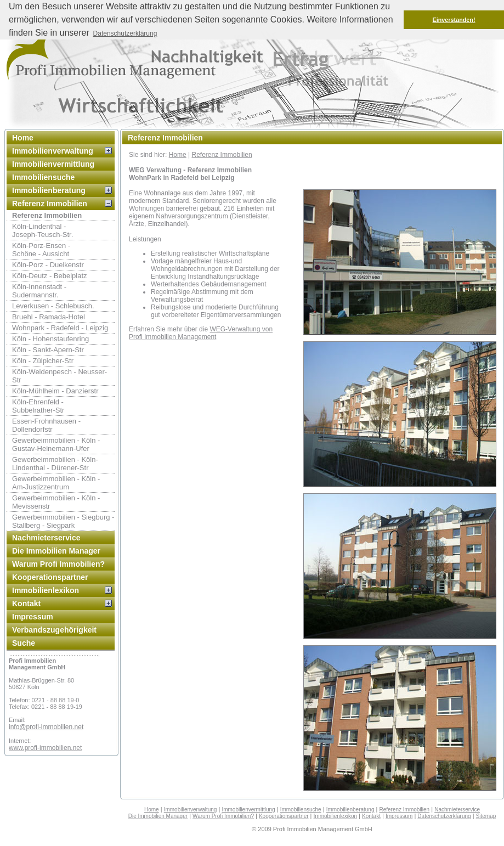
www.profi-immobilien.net (45, 748)
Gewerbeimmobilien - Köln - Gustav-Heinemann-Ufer (56, 444)
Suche (24, 643)
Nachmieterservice (46, 538)
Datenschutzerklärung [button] (125, 33)
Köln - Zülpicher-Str (43, 361)
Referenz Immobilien (50, 204)
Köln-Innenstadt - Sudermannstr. (39, 291)
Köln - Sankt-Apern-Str (48, 350)
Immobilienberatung (49, 190)
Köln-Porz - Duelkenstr (48, 265)
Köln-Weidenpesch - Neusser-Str (60, 376)
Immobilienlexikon (46, 590)
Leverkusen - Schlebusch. (53, 306)
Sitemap (486, 816)
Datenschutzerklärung (444, 816)
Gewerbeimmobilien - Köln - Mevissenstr (56, 502)
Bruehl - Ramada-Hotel (49, 317)
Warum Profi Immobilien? (58, 564)
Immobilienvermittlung (53, 164)
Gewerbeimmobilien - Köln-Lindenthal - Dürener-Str (55, 464)
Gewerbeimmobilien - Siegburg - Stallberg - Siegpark (63, 521)
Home (23, 138)
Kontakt (26, 604)
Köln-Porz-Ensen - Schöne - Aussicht (41, 250)
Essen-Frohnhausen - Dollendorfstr (46, 425)
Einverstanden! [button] (454, 20)
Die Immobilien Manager (56, 551)
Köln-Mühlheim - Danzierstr (55, 391)
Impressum (33, 617)
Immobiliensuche (43, 177)
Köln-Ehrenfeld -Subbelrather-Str (38, 406)
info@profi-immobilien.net (46, 727)
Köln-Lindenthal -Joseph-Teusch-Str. (43, 230)
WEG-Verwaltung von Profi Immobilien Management (201, 333)
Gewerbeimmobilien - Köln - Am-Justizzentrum (56, 483)
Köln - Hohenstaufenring (50, 339)
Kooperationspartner (50, 577)
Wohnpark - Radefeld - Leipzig (60, 328)
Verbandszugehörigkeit (54, 630)
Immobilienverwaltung (53, 151)
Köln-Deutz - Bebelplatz (50, 276)
